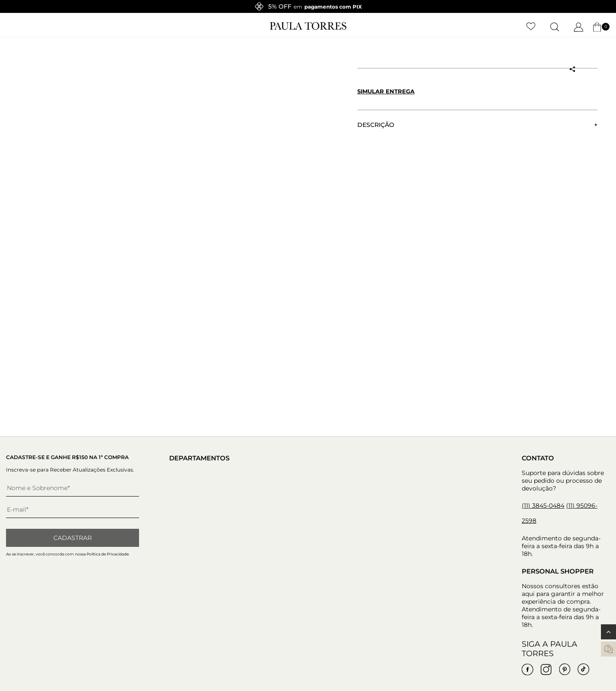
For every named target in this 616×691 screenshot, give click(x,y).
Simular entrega (386, 91)
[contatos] (608, 649)
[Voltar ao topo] (608, 632)
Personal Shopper (558, 571)
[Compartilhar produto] (573, 69)
